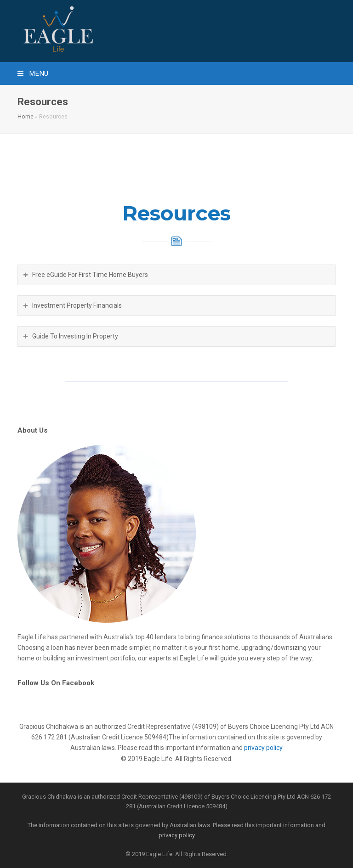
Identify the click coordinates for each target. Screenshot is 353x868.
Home (26, 116)
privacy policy (263, 748)
